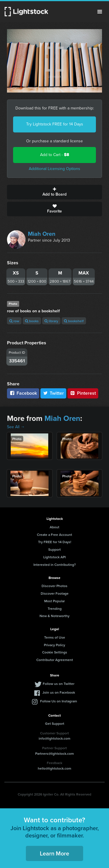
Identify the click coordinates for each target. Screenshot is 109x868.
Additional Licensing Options (54, 169)
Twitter (53, 393)
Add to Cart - (55, 155)
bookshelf (74, 321)
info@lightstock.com (54, 738)
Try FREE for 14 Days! (55, 542)
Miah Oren (42, 234)
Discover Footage (55, 593)
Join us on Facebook (59, 692)
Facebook (23, 393)
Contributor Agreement (55, 660)
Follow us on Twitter (59, 684)
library (51, 321)
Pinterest (83, 393)
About (54, 527)
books (32, 321)
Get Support (55, 723)
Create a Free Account (54, 535)
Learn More (54, 853)
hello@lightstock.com (54, 768)
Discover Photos (54, 586)
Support (54, 549)
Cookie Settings (55, 652)
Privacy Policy (54, 645)
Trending (55, 609)
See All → (16, 427)
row (14, 321)
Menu (100, 12)
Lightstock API (54, 557)
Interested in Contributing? (55, 565)
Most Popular (54, 601)
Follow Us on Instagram (59, 701)
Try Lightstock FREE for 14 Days (55, 124)
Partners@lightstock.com (54, 753)
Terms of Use (55, 637)
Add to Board (54, 192)
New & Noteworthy (54, 616)
